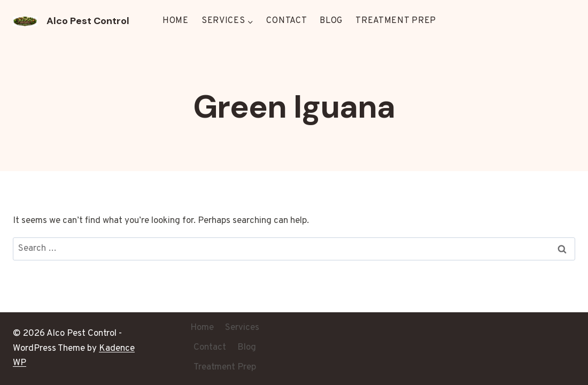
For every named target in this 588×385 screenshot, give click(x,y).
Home (176, 21)
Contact (287, 21)
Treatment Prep (396, 21)
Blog (331, 21)
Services (242, 328)
